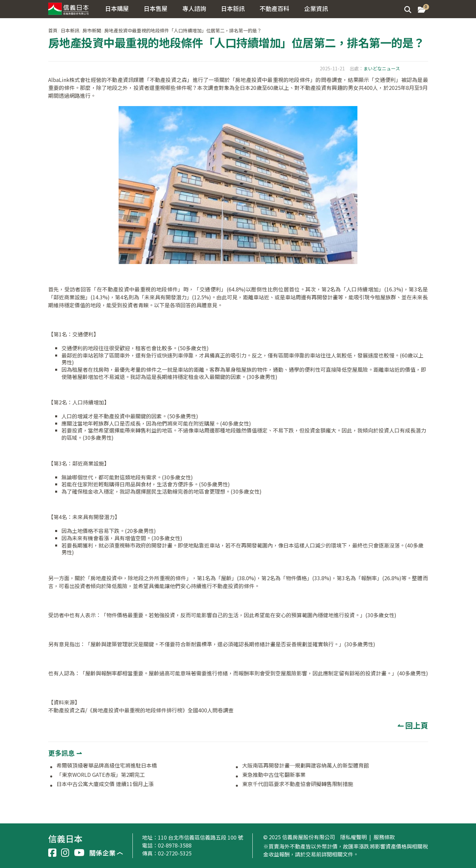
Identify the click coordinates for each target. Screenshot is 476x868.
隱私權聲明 (353, 837)
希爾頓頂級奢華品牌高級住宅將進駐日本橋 (107, 766)
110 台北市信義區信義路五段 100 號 (201, 837)
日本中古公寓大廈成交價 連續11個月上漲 (105, 784)
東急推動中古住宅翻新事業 (274, 775)
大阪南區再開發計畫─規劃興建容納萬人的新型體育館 (306, 766)
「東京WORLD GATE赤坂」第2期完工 (101, 775)
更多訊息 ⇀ (65, 753)
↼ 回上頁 (413, 725)
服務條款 (384, 837)
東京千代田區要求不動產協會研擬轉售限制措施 (298, 784)
